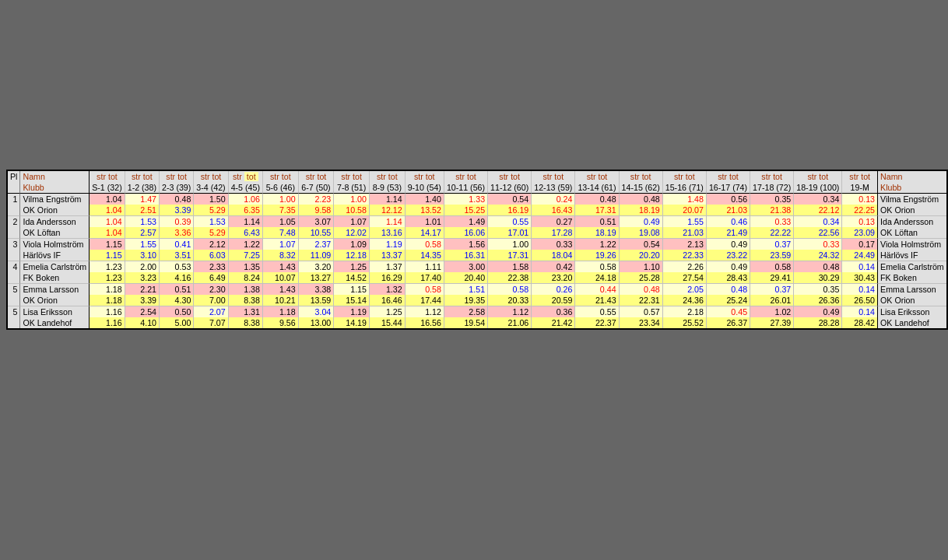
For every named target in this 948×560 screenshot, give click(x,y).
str (101, 177)
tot (113, 177)
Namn (33, 177)
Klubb (33, 187)
